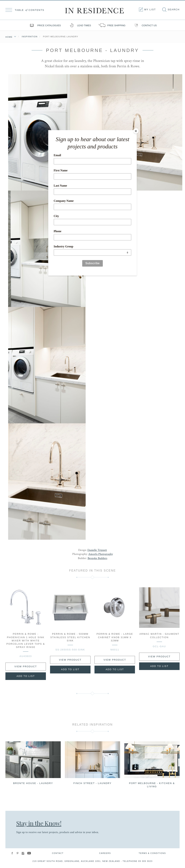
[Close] (136, 131)
